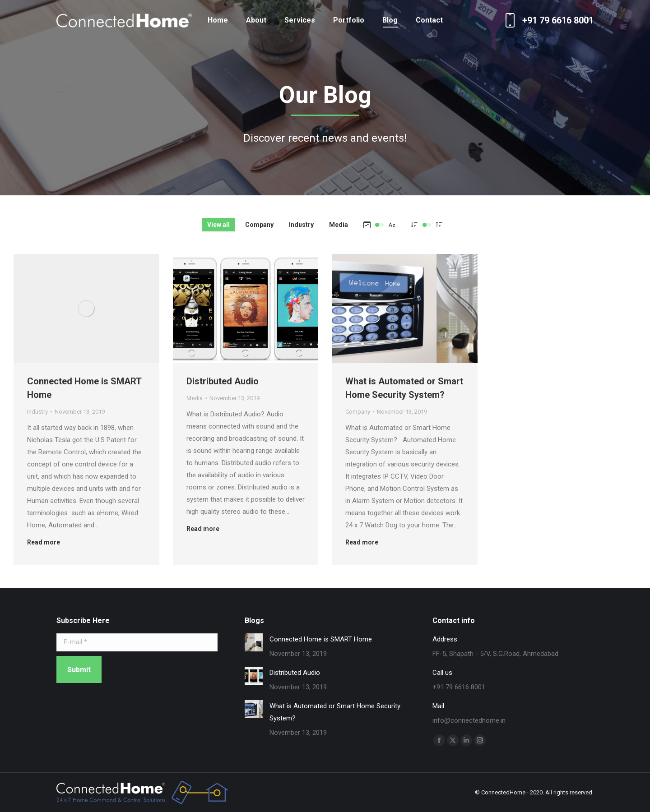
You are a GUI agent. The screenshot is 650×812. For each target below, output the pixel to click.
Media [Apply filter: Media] (339, 225)
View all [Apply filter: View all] (218, 225)
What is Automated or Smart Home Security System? (335, 712)
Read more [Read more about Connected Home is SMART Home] (44, 542)
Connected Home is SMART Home (321, 639)
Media (195, 398)
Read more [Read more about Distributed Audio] (203, 529)
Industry (37, 412)
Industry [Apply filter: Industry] (301, 225)
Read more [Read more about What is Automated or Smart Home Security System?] (362, 542)
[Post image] (86, 309)
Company (358, 412)
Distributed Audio (223, 381)
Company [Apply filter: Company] (259, 225)
